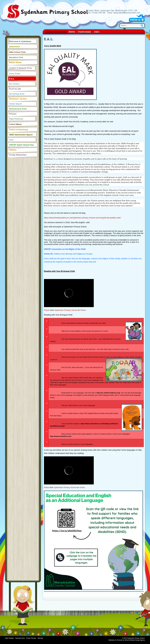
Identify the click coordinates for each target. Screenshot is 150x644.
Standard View (20, 638)
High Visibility (9, 638)
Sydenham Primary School (47, 12)
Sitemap (40, 638)
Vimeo (83, 310)
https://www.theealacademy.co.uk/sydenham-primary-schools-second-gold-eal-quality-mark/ (82, 218)
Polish (47, 487)
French (47, 310)
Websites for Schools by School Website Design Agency (127, 640)
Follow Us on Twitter (137, 20)
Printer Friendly (31, 638)
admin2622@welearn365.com (127, 13)
